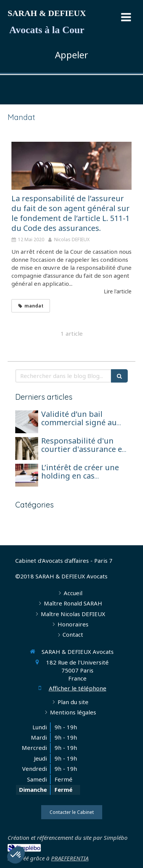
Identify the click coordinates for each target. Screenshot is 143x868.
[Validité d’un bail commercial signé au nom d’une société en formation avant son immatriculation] (27, 422)
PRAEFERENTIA (70, 858)
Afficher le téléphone (78, 688)
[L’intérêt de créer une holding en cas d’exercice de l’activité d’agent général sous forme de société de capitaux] (27, 475)
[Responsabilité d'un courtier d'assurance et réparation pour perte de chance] (27, 448)
